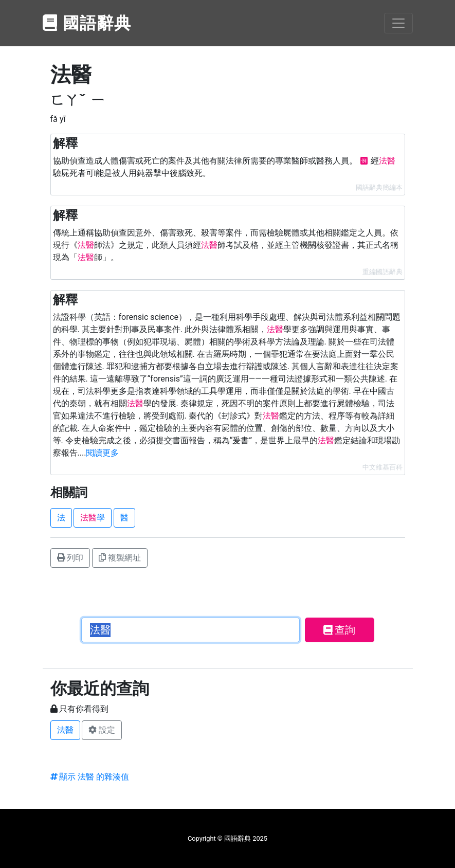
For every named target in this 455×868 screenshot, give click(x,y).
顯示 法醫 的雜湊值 (90, 777)
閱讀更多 (102, 453)
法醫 (65, 730)
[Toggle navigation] (398, 23)
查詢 (340, 630)
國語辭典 (87, 23)
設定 (102, 730)
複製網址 (120, 558)
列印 (70, 558)
